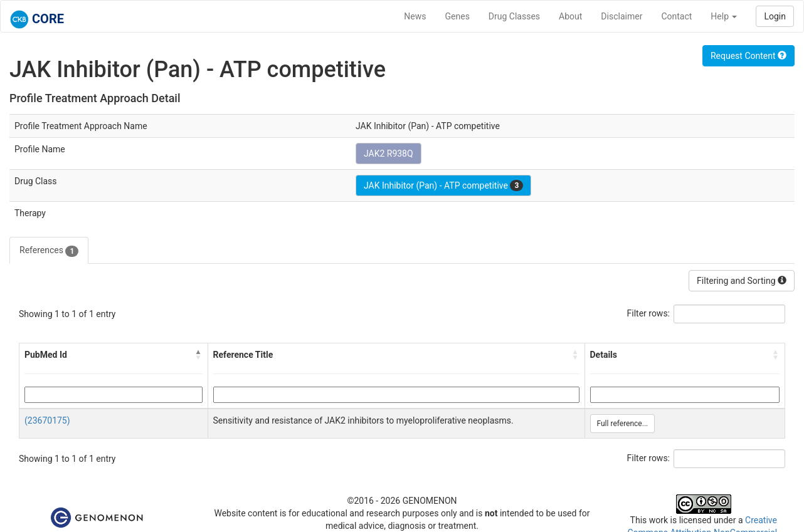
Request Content (748, 56)
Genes (458, 16)
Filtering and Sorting (742, 281)
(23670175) (47, 420)
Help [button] (724, 16)
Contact (676, 16)
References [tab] (49, 251)
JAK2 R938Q (389, 154)
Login (775, 16)
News (415, 16)
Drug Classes (514, 16)
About (570, 16)
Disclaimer (622, 16)
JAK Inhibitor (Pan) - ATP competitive (443, 185)
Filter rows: (649, 313)
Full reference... (623, 424)
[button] (199, 355)
